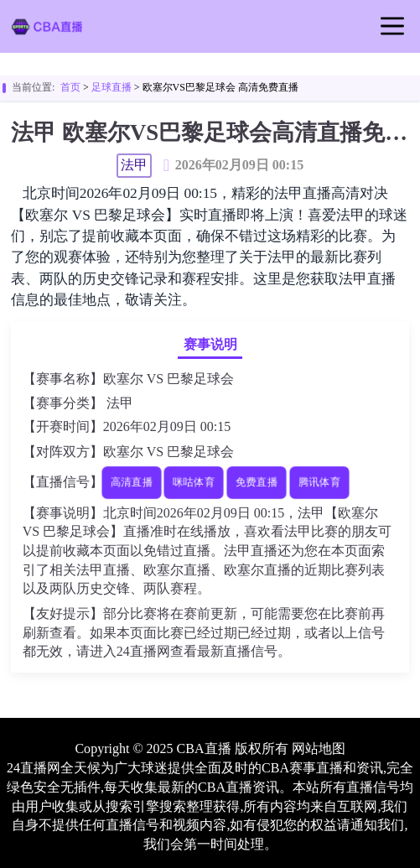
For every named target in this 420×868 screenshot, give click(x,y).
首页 (70, 87)
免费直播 (256, 482)
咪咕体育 (194, 482)
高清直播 (131, 482)
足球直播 (111, 87)
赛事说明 (210, 344)
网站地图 (319, 748)
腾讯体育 (319, 482)
